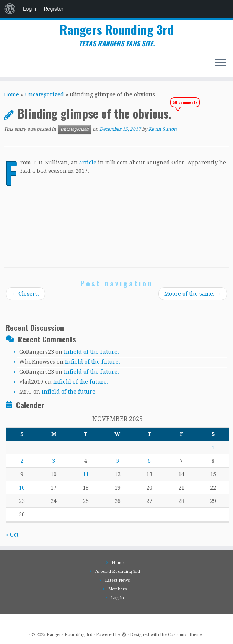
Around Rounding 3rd (118, 572)
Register (53, 9)
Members (118, 589)
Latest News (117, 580)
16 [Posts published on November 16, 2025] (22, 488)
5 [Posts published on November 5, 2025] (117, 461)
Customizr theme (185, 635)
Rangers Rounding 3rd (117, 29)
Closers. (25, 294)
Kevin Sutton (163, 130)
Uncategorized (44, 94)
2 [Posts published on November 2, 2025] (22, 461)
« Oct (12, 535)
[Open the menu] (220, 63)
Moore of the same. (193, 294)
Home (11, 94)
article (88, 163)
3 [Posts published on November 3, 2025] (54, 461)
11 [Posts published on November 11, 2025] (86, 474)
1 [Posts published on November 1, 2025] (213, 447)
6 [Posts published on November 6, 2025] (149, 461)
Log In (30, 9)
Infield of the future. (91, 352)
